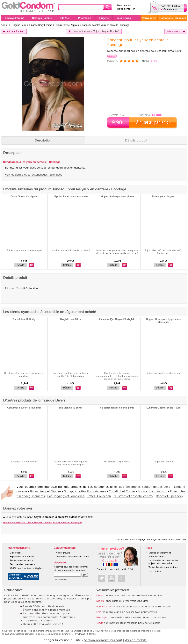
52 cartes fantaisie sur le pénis (117, 408)
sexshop (88, 631)
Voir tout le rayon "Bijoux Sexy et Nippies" (96, 31)
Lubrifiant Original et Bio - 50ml (164, 408)
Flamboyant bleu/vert (164, 197)
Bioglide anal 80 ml (71, 319)
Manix (100, 601)
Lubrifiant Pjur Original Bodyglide (117, 319)
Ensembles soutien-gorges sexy (148, 487)
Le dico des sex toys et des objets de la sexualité (163, 562)
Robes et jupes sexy (170, 496)
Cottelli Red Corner (122, 492)
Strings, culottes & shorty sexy (85, 492)
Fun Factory (104, 607)
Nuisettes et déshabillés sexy (133, 496)
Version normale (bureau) (103, 640)
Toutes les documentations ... (164, 567)
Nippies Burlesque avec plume (117, 197)
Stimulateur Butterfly (24, 319)
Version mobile (136, 640)
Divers (154, 61)
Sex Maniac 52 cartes (71, 408)
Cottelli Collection (99, 496)
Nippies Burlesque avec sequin (71, 197)
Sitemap (91, 634)
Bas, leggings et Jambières (66, 496)
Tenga (100, 623)
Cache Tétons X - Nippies (24, 197)
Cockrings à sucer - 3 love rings (24, 408)
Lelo (99, 612)
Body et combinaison (152, 492)
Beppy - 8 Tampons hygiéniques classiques (164, 321)
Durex (100, 596)
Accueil (5, 25)
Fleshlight (102, 618)
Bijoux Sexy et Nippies (46, 492)
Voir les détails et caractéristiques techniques (34, 175)
